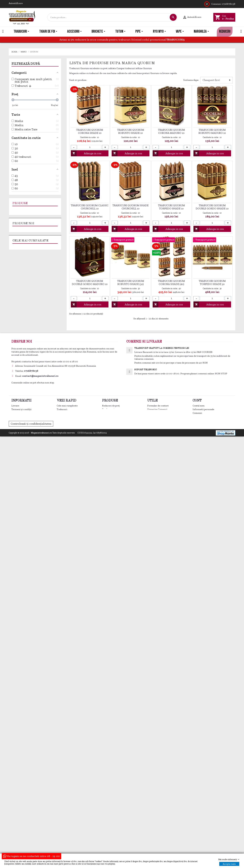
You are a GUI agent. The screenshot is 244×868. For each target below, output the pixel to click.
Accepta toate (229, 864)
